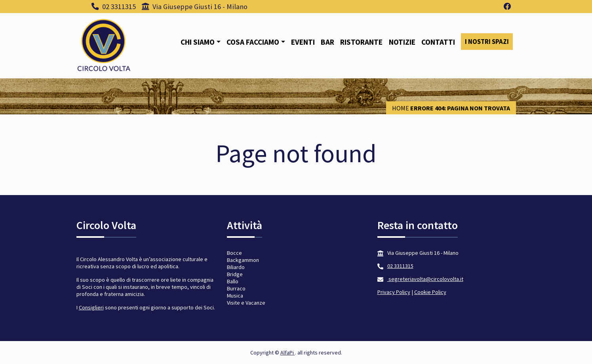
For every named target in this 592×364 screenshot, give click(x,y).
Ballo (233, 281)
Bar (327, 42)
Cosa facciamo (253, 42)
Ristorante (361, 42)
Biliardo (236, 267)
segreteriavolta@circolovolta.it (425, 279)
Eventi (303, 42)
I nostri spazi (487, 42)
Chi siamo (198, 42)
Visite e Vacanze (246, 303)
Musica (235, 296)
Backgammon (243, 260)
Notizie (402, 42)
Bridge (235, 274)
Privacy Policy (394, 292)
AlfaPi (288, 353)
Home (401, 108)
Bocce (234, 253)
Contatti (438, 42)
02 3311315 (114, 7)
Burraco (236, 288)
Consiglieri (91, 307)
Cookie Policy (430, 292)
